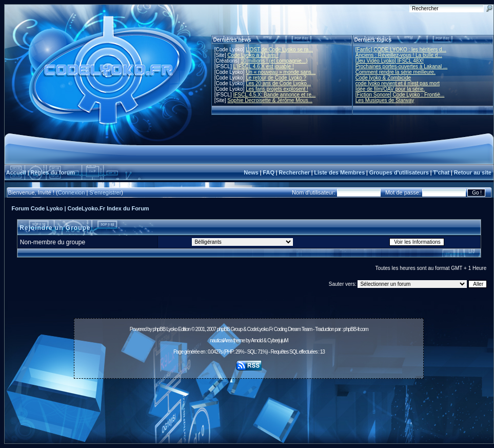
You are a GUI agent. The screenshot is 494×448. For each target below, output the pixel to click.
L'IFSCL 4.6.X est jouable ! (263, 66)
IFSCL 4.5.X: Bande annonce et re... (274, 95)
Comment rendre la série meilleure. (396, 72)
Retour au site (473, 172)
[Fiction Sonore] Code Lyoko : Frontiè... (400, 95)
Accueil (16, 172)
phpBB (159, 329)
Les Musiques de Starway (385, 100)
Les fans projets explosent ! (277, 89)
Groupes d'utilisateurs (399, 172)
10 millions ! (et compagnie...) (274, 61)
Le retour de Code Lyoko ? (276, 78)
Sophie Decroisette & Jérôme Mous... (270, 100)
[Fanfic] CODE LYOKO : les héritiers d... (401, 50)
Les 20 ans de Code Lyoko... (278, 83)
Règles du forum (53, 172)
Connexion (72, 192)
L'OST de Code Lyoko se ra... (279, 50)
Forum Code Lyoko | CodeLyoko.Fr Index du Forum (81, 208)
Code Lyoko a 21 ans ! (253, 55)
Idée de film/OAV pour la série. (390, 89)
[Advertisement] (249, 405)
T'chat (441, 172)
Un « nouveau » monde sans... (281, 72)
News (251, 172)
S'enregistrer (105, 192)
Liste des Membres (339, 172)
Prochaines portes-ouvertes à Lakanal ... (402, 66)
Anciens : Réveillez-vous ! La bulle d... (399, 55)
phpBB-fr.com (356, 329)
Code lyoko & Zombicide (383, 78)
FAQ (269, 172)
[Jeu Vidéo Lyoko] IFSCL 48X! (390, 61)
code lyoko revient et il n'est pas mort (398, 83)
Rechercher (294, 172)
